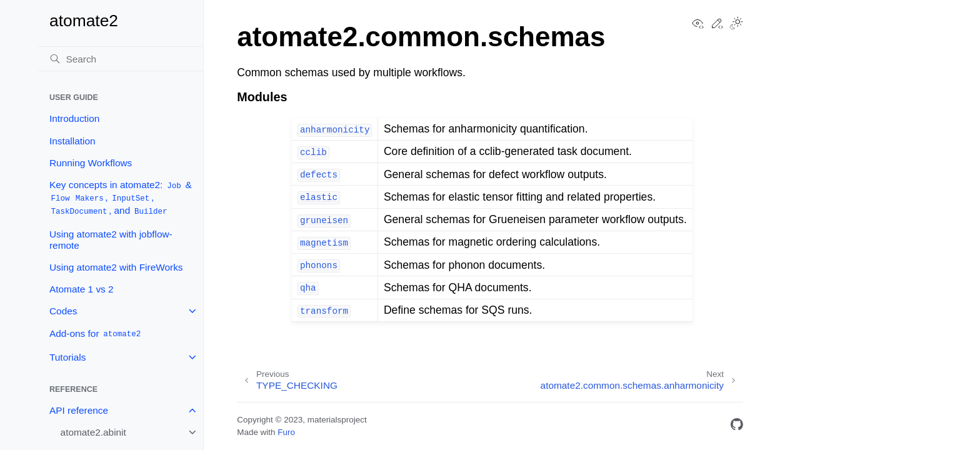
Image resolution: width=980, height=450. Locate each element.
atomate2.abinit (93, 432)
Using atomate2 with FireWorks (116, 267)
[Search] (121, 59)
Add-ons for (96, 334)
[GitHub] (737, 427)
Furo (286, 432)
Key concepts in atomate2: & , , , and (121, 198)
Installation (72, 141)
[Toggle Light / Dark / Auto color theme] (736, 24)
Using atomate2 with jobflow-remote (111, 240)
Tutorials (67, 357)
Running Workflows (91, 163)
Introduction (74, 118)
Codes (63, 311)
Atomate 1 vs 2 (82, 289)
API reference (79, 410)
